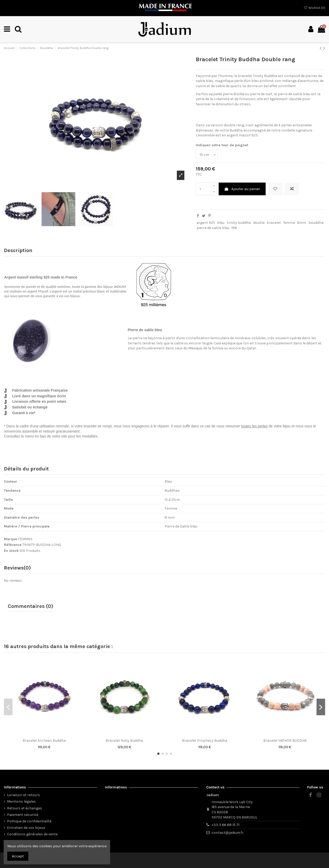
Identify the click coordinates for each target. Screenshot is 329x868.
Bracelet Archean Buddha (44, 741)
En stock (11, 551)
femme (289, 223)
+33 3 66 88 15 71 (226, 825)
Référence (13, 545)
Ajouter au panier (242, 189)
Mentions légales (21, 801)
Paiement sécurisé (23, 815)
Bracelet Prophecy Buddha (205, 741)
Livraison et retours (23, 795)
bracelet (274, 223)
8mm (302, 223)
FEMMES (25, 539)
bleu (221, 223)
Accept (18, 856)
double (259, 223)
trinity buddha (239, 223)
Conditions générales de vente (32, 834)
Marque (11, 539)
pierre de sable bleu (213, 228)
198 (234, 228)
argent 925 (206, 223)
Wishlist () (314, 8)
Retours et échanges (25, 808)
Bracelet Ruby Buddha (124, 741)
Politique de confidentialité (29, 821)
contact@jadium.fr (228, 833)
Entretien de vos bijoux (26, 828)
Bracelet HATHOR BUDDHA (285, 741)
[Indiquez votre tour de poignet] (207, 154)
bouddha (316, 223)
